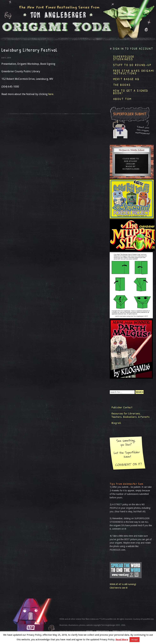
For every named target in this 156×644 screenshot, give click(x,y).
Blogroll (116, 423)
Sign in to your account (133, 49)
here (51, 94)
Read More (122, 640)
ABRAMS (89, 631)
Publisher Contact (122, 407)
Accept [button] (135, 640)
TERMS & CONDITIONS (122, 631)
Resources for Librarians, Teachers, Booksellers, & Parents (131, 415)
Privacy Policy (103, 631)
